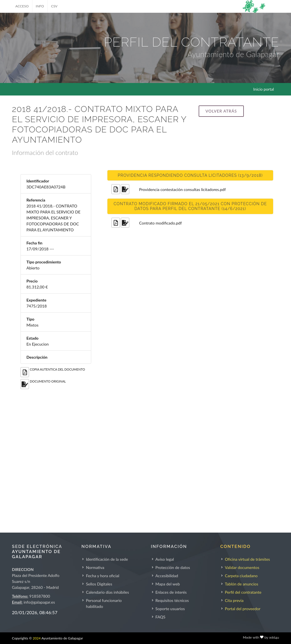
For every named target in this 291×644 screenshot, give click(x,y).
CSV (54, 6)
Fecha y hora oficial (102, 576)
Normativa (95, 567)
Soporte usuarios (170, 609)
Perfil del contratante (243, 592)
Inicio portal (264, 89)
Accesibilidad (167, 576)
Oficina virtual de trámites (247, 559)
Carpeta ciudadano (241, 576)
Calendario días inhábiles (107, 592)
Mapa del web (168, 584)
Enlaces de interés (171, 592)
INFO (40, 6)
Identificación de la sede (107, 559)
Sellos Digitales (99, 584)
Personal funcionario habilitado (104, 603)
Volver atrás (221, 111)
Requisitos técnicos (172, 600)
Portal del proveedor (243, 609)
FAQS (160, 617)
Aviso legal (165, 559)
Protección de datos (173, 567)
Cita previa (234, 600)
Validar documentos (242, 567)
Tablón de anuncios (241, 584)
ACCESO (22, 6)
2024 (37, 638)
